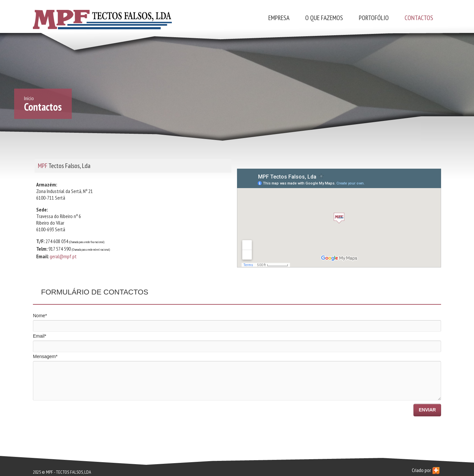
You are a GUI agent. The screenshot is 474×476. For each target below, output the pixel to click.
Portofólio (374, 18)
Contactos (419, 18)
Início (29, 98)
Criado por (426, 470)
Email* (39, 336)
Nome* (40, 316)
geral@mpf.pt (63, 256)
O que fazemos (324, 18)
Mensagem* (45, 356)
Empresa (279, 18)
